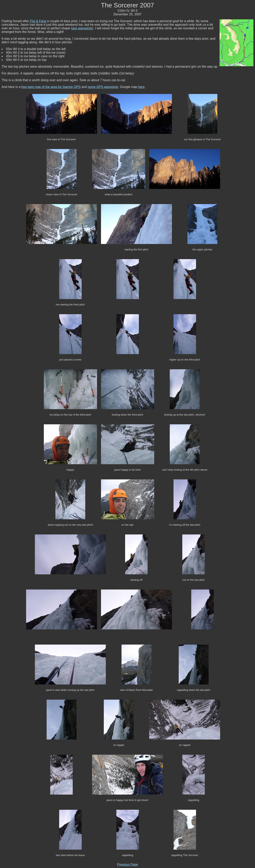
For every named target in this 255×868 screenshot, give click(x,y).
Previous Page (127, 865)
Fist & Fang (38, 21)
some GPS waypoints (103, 87)
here (141, 87)
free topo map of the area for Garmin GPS (51, 87)
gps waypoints (82, 28)
